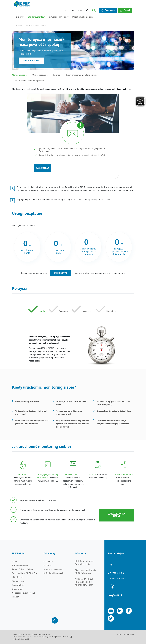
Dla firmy (20, 17)
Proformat (130, 635)
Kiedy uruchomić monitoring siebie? (82, 75)
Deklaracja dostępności (21, 639)
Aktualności (17, 577)
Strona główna (17, 26)
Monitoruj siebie (19, 75)
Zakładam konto (31, 61)
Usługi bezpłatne (40, 75)
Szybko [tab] (42, 311)
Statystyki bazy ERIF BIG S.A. (25, 573)
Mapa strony (18, 637)
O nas (15, 562)
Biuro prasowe (18, 581)
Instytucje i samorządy (59, 17)
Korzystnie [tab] (111, 311)
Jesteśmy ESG (18, 585)
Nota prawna (27, 637)
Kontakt (16, 597)
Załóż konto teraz (117, 515)
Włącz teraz (42, 168)
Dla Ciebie (29, 26)
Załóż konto (60, 273)
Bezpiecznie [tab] (87, 311)
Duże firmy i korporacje (83, 17)
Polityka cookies (50, 637)
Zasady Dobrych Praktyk (23, 569)
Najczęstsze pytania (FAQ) (23, 593)
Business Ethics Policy (64, 637)
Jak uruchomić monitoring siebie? (30, 81)
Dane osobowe (38, 637)
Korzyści (57, 75)
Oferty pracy (17, 589)
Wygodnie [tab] (64, 311)
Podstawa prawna (20, 566)
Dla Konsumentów (36, 17)
